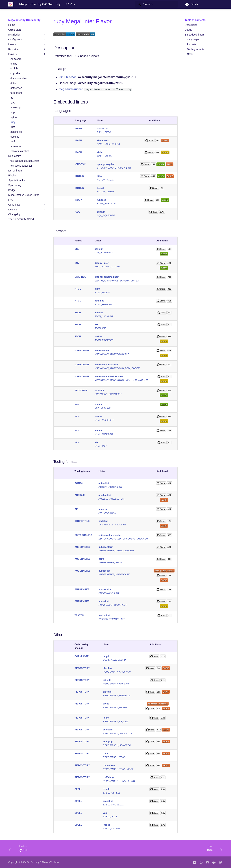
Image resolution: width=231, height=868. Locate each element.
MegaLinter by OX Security (24, 20)
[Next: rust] (213, 849)
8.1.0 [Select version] (69, 4)
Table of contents (195, 20)
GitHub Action (68, 77)
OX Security (33, 862)
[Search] (156, 4)
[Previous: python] (20, 849)
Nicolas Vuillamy (50, 862)
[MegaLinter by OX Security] (11, 4)
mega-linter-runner (71, 89)
